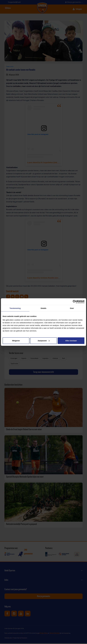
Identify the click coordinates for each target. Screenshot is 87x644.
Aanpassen (44, 341)
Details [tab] (43, 308)
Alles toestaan (71, 341)
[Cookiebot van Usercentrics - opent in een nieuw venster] (74, 302)
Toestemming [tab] (15, 308)
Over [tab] (72, 308)
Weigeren (16, 341)
